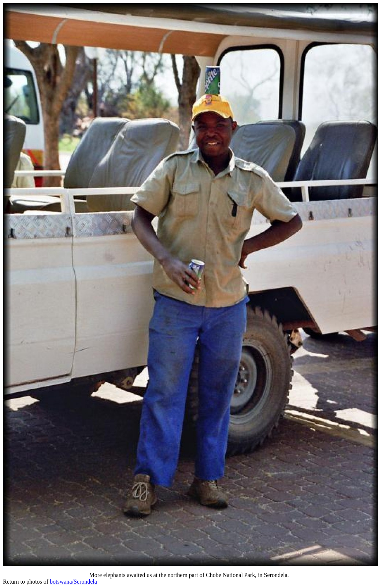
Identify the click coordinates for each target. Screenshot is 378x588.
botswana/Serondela (73, 582)
